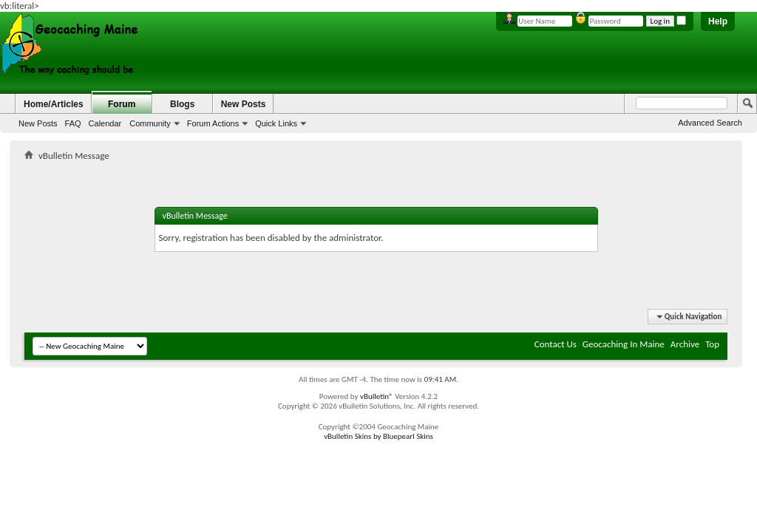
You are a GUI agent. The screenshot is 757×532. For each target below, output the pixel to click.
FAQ (73, 123)
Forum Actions (213, 123)
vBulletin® (377, 396)
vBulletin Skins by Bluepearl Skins (378, 436)
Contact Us (556, 344)
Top (712, 344)
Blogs (182, 104)
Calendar (105, 123)
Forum (122, 104)
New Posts (38, 123)
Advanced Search (710, 123)
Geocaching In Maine (624, 344)
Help (718, 21)
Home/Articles (54, 104)
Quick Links (276, 123)
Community (150, 123)
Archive (685, 344)
